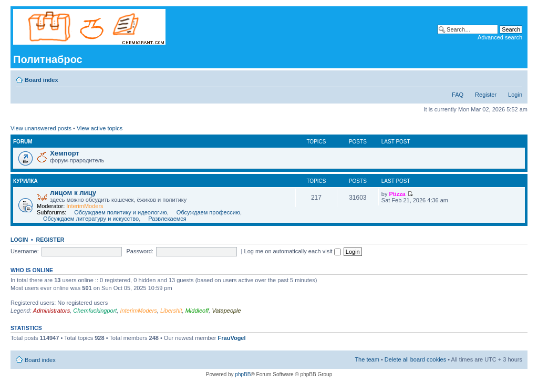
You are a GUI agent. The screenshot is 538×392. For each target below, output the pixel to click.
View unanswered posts (41, 128)
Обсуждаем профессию (208, 212)
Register (486, 95)
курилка (25, 181)
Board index (42, 80)
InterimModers (85, 206)
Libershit (171, 311)
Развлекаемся (167, 219)
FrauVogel (232, 338)
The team (367, 359)
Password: (140, 251)
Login (515, 95)
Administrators (51, 311)
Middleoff (197, 311)
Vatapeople (226, 311)
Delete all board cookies (415, 359)
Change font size (515, 78)
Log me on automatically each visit (293, 251)
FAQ (458, 95)
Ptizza (397, 194)
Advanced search (500, 37)
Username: (25, 251)
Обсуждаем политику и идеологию (120, 212)
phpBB (243, 374)
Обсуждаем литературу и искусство (91, 219)
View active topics (100, 128)
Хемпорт (65, 153)
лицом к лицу (73, 193)
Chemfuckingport (95, 311)
